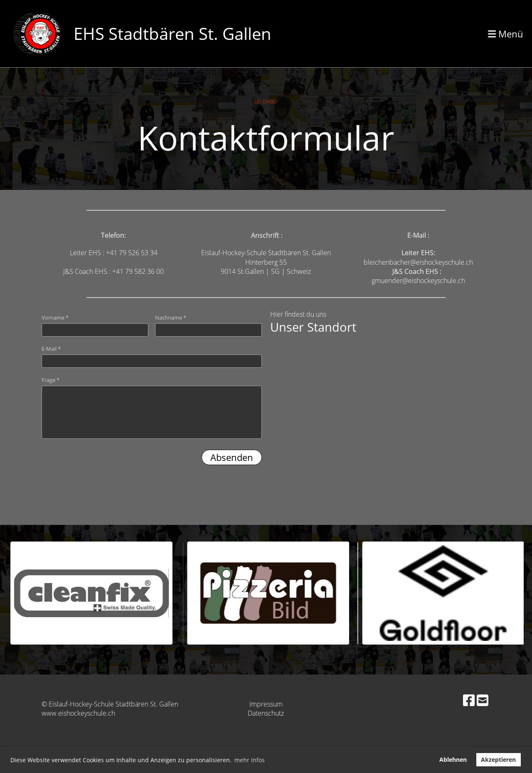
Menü (506, 34)
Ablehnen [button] (453, 759)
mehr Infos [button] (250, 760)
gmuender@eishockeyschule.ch (418, 281)
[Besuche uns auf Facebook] (469, 700)
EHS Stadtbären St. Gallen (172, 33)
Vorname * (95, 325)
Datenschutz (266, 713)
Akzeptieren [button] (498, 759)
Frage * (152, 407)
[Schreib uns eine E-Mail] (483, 700)
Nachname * (208, 325)
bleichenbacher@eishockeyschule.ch (418, 262)
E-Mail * (152, 356)
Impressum (266, 704)
